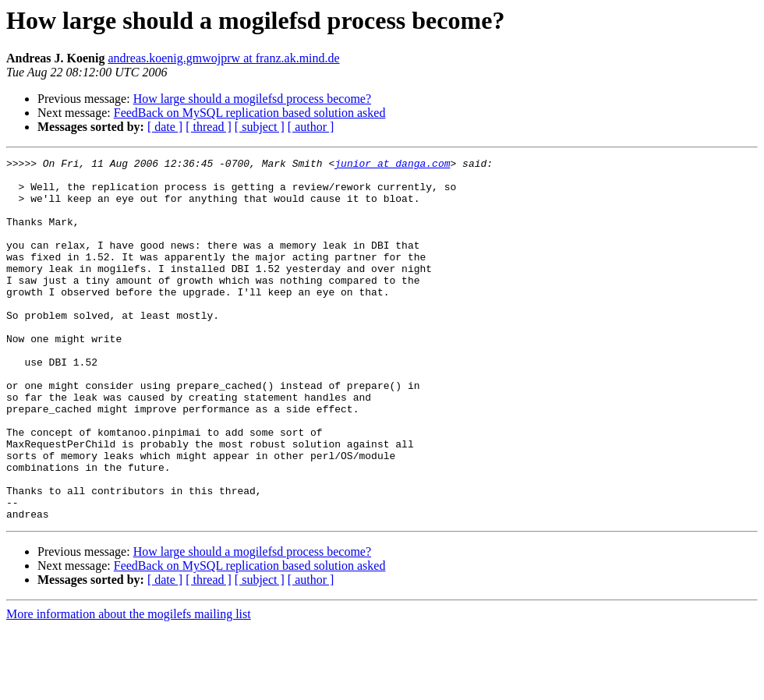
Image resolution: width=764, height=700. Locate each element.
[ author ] (311, 127)
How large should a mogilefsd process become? (252, 99)
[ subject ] (260, 127)
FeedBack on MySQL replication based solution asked (250, 113)
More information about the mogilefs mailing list (129, 686)
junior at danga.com (392, 165)
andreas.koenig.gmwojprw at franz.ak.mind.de (223, 58)
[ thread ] (209, 127)
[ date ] (165, 127)
